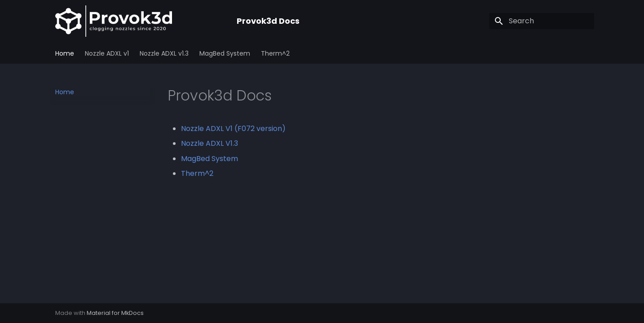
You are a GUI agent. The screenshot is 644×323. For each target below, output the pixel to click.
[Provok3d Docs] (139, 21)
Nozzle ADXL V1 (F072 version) (233, 129)
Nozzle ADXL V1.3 (210, 143)
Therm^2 (275, 53)
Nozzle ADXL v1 (107, 53)
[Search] (542, 21)
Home (65, 53)
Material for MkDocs (115, 313)
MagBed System (225, 53)
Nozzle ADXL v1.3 (164, 53)
